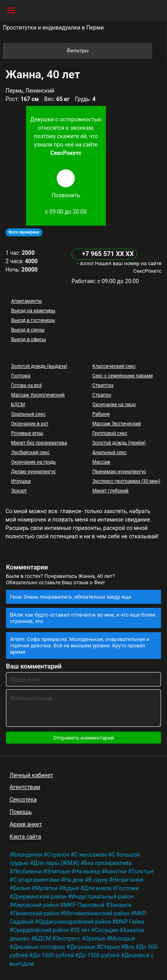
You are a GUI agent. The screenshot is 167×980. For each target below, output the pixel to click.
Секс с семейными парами (123, 376)
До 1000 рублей (53, 955)
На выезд (87, 871)
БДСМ (18, 405)
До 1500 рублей (99, 955)
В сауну (98, 880)
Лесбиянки (28, 871)
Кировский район (36, 905)
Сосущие (106, 930)
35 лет (82, 930)
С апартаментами (36, 880)
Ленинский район (36, 913)
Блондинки (28, 855)
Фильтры (109, 51)
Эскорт (19, 491)
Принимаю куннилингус (119, 472)
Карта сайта (25, 837)
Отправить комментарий (83, 738)
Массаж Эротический (117, 424)
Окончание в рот (30, 424)
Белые (22, 888)
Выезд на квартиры (33, 311)
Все (129, 947)
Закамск (120, 905)
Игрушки (21, 481)
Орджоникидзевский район (75, 922)
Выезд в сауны (28, 330)
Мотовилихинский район (97, 913)
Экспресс (68, 938)
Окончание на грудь (34, 462)
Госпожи (128, 888)
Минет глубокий (110, 491)
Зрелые (95, 938)
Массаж (101, 462)
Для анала (98, 888)
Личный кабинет (31, 775)
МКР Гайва (130, 922)
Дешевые (83, 947)
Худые (71, 888)
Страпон (102, 395)
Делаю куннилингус (34, 472)
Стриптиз (103, 385)
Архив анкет (26, 824)
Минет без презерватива (39, 443)
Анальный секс (109, 452)
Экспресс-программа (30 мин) (126, 481)
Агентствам (25, 787)
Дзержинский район (40, 897)
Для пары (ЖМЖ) (57, 863)
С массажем (90, 855)
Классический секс (114, 366)
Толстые (143, 871)
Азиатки (115, 871)
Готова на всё (27, 385)
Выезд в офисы (29, 339)
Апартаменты (27, 301)
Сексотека (23, 799)
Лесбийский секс (30, 452)
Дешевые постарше (39, 947)
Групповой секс (110, 433)
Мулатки (46, 888)
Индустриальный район (103, 897)
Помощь (21, 812)
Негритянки (128, 880)
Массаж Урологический (38, 395)
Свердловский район (41, 930)
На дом (74, 880)
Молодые (123, 938)
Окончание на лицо (114, 405)
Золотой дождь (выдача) (39, 366)
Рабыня (101, 414)
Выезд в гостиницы (33, 320)
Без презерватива (108, 863)
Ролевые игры (27, 433)
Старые (110, 947)
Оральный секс (28, 414)
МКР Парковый (84, 905)
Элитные (59, 871)
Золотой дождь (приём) (119, 443)
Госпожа (21, 376)
